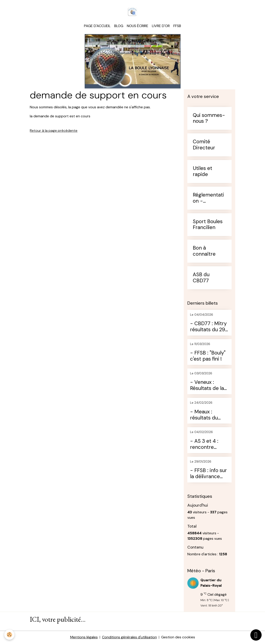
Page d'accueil (97, 26)
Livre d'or (161, 26)
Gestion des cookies (178, 638)
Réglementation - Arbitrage (208, 198)
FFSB (177, 26)
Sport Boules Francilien (208, 225)
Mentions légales (84, 638)
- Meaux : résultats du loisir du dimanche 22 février (205, 415)
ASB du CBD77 (201, 278)
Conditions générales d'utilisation (129, 638)
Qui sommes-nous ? (209, 119)
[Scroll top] (256, 635)
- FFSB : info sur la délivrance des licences (208, 474)
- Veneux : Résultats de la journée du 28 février (207, 386)
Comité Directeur (204, 145)
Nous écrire (138, 26)
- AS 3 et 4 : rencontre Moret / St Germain (204, 445)
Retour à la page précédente (54, 131)
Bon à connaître (204, 252)
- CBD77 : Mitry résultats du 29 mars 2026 (208, 327)
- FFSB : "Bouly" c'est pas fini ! (208, 357)
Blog (119, 26)
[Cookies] (10, 635)
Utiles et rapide (202, 172)
